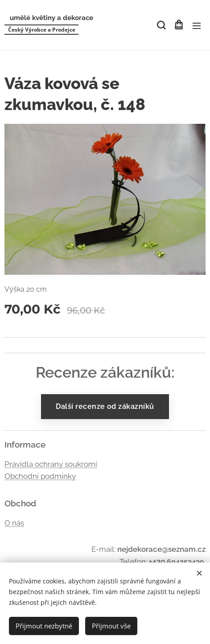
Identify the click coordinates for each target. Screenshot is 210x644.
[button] (161, 25)
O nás (14, 523)
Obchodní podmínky (40, 476)
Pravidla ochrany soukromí (51, 464)
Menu (197, 26)
